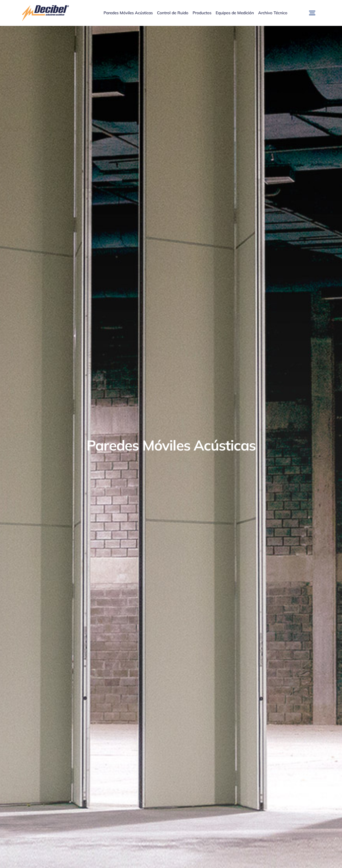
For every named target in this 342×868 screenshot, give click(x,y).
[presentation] (18, 862)
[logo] (45, 7)
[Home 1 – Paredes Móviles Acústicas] (171, 447)
